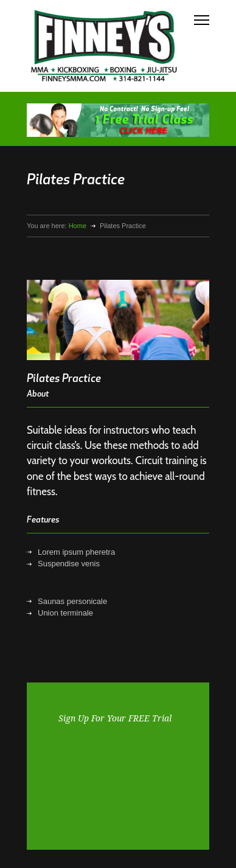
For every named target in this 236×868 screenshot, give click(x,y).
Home (78, 226)
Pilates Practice (64, 379)
